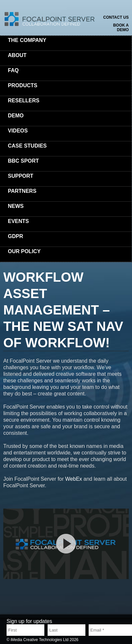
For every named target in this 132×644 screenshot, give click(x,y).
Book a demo (121, 28)
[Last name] (66, 630)
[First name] (25, 630)
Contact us (116, 17)
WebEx (75, 479)
